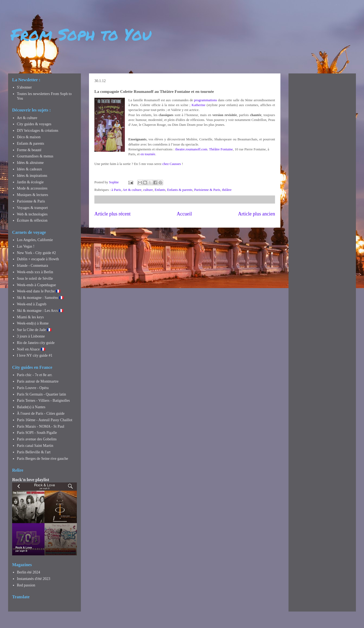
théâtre (227, 190)
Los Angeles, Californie (35, 240)
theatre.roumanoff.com (191, 149)
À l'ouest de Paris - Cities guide (41, 413)
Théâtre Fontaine (221, 149)
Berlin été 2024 (29, 572)
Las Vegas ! (26, 246)
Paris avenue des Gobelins (37, 439)
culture (148, 190)
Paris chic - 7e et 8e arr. (35, 375)
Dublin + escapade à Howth (38, 259)
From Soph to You (81, 34)
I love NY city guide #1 (35, 355)
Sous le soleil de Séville (35, 278)
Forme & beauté (29, 150)
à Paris (116, 190)
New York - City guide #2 (37, 253)
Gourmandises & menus (35, 156)
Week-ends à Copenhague (37, 285)
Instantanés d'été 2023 (34, 579)
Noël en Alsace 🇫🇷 (31, 349)
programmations (205, 100)
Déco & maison (29, 137)
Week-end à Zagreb (32, 304)
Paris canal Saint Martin (35, 446)
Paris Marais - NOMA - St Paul (41, 426)
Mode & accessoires (32, 188)
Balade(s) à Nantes (31, 407)
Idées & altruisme (30, 163)
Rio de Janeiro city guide (36, 343)
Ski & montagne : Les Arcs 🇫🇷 (40, 311)
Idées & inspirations (32, 176)
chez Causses (172, 164)
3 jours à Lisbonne (31, 336)
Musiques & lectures (33, 195)
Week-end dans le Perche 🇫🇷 (39, 291)
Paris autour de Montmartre (38, 381)
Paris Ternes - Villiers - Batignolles (43, 401)
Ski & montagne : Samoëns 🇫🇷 (40, 298)
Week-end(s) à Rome (33, 323)
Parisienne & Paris (207, 190)
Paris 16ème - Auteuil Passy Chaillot (45, 420)
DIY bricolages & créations (38, 131)
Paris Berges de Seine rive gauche (43, 459)
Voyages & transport (32, 208)
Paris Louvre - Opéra (33, 388)
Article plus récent (112, 214)
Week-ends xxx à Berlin (35, 272)
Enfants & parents (180, 190)
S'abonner (24, 87)
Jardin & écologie (30, 182)
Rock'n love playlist (31, 480)
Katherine (199, 105)
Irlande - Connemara (33, 266)
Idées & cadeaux (30, 169)
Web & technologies (32, 214)
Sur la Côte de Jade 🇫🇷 (34, 330)
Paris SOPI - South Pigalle (37, 433)
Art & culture (132, 190)
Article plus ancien (257, 214)
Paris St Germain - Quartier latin (42, 394)
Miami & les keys (30, 317)
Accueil (184, 214)
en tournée (148, 154)
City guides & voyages (34, 124)
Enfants (160, 190)
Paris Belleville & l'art (34, 452)
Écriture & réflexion (32, 220)
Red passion (26, 585)
